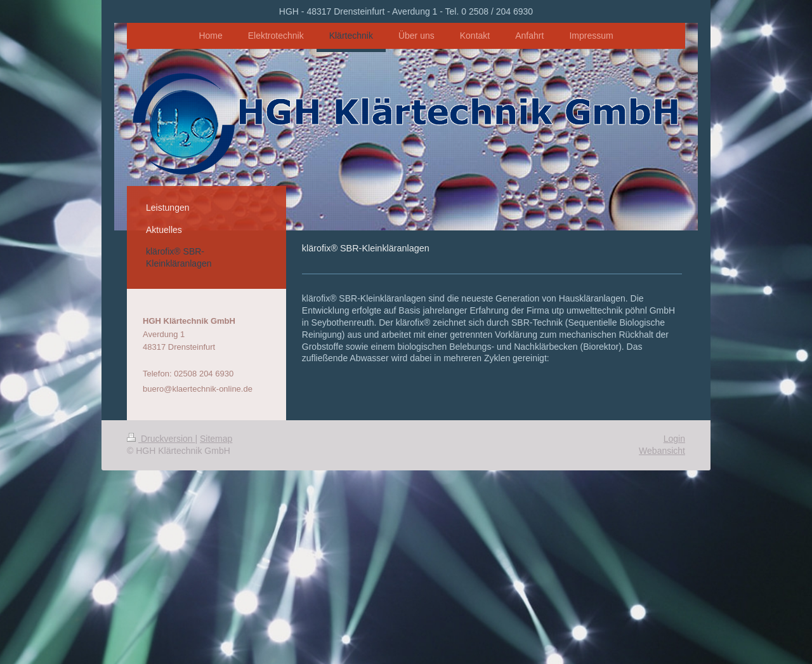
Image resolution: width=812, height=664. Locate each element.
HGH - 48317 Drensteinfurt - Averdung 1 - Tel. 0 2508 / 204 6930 (406, 11)
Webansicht (662, 451)
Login (674, 439)
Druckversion (161, 439)
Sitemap (216, 439)
